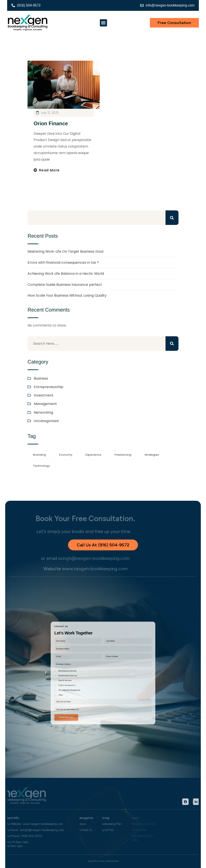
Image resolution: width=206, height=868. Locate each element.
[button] (103, 23)
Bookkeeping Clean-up (83, 674)
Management (45, 404)
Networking (43, 412)
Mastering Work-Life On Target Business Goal (65, 251)
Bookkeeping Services (83, 672)
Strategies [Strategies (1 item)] (152, 455)
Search (172, 218)
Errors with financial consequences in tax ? (63, 263)
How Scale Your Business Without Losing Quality (67, 295)
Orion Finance (51, 124)
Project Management (82, 680)
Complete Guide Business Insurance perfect (65, 285)
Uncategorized (46, 421)
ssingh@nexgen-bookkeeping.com (84, 558)
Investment (44, 395)
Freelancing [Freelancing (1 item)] (123, 455)
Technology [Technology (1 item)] (41, 466)
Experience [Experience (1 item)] (93, 455)
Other (79, 686)
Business (41, 378)
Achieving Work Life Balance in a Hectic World (66, 274)
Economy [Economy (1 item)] (66, 455)
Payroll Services (81, 677)
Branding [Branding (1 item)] (40, 455)
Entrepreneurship (49, 387)
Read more (49, 170)
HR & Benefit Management (84, 683)
